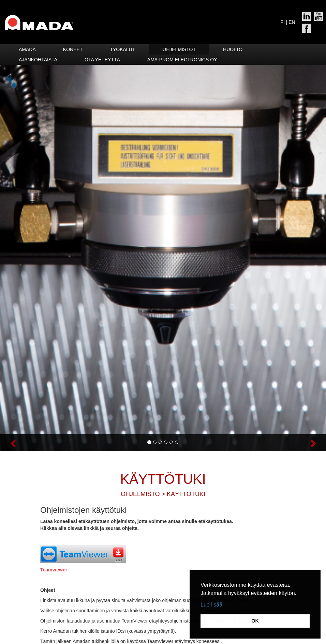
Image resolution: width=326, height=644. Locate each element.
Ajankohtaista (38, 60)
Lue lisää (211, 605)
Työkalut (122, 49)
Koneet (73, 49)
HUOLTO (233, 49)
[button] (24, 443)
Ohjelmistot (179, 49)
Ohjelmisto (140, 494)
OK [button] (255, 621)
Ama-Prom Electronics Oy (182, 60)
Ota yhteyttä (102, 60)
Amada (27, 49)
